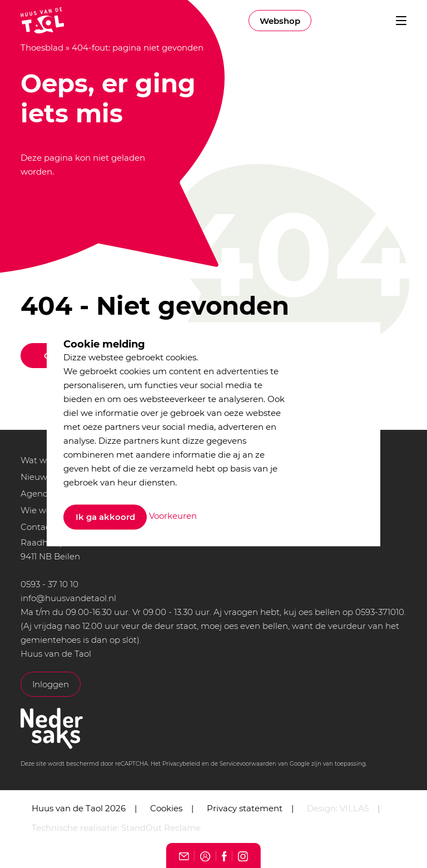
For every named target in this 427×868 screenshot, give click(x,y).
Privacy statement (245, 808)
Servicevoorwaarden (248, 764)
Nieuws (36, 477)
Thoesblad (42, 48)
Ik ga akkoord (105, 517)
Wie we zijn (44, 510)
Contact (37, 527)
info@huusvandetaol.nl (68, 598)
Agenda (37, 493)
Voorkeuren (173, 516)
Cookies (166, 808)
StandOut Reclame (161, 828)
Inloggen (51, 684)
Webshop (280, 21)
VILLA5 (354, 808)
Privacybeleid (181, 764)
